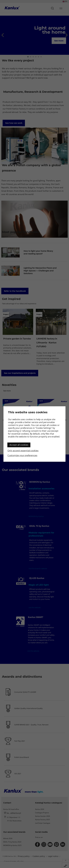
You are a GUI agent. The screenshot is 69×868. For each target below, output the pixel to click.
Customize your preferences (22, 455)
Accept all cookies (19, 445)
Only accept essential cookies (23, 451)
